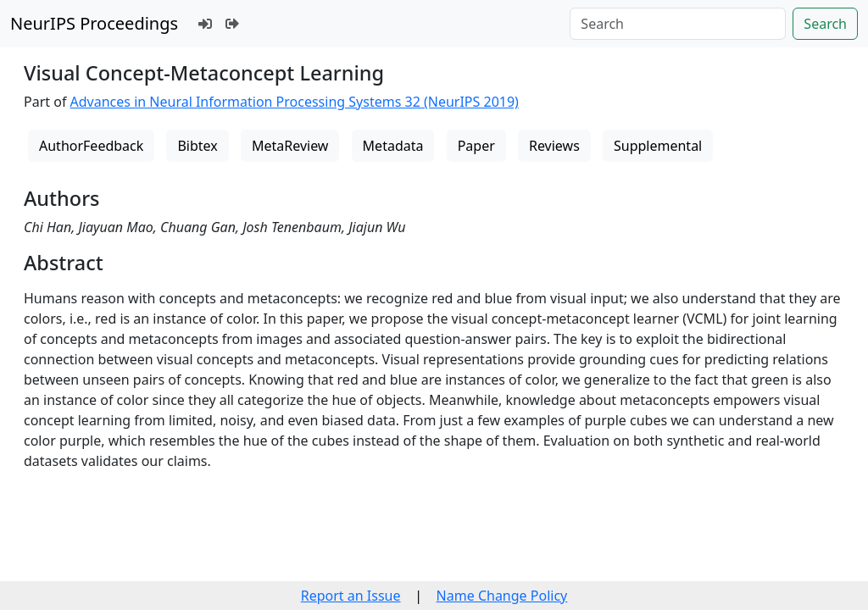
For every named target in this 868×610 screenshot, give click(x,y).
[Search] (678, 24)
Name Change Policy (502, 596)
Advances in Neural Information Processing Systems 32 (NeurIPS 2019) (295, 102)
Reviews (554, 146)
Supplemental (658, 146)
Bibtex (197, 146)
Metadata (393, 146)
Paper (476, 146)
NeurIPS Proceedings (94, 23)
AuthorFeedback (91, 146)
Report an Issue (351, 596)
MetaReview (290, 146)
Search (825, 24)
